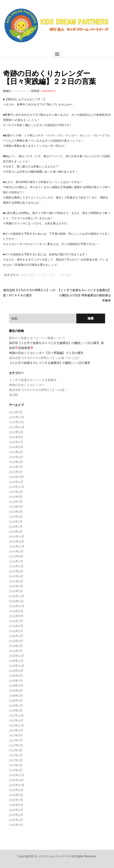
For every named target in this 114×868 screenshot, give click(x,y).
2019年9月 (16, 611)
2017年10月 (16, 725)
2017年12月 (16, 715)
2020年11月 (16, 541)
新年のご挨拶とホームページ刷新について (37, 338)
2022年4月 (16, 457)
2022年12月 (17, 417)
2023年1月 (16, 412)
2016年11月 (16, 780)
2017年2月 (16, 765)
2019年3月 (16, 641)
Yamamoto (48, 91)
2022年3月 (16, 462)
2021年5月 (16, 512)
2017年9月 (16, 730)
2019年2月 (16, 646)
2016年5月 (16, 810)
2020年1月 (16, 591)
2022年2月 (16, 467)
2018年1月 (16, 711)
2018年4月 (16, 696)
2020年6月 (16, 566)
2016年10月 (17, 785)
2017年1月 (16, 770)
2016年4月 (16, 815)
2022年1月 (16, 472)
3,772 (50, 363)
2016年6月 (16, 805)
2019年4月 (16, 636)
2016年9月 (16, 790)
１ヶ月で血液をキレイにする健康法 (33, 380)
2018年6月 (16, 686)
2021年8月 (16, 497)
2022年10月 (17, 427)
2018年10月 (17, 666)
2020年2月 (16, 586)
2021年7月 (16, 502)
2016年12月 (17, 775)
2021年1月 (16, 532)
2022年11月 (16, 422)
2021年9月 (16, 492)
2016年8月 (16, 795)
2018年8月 (16, 676)
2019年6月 (16, 626)
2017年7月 (16, 740)
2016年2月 (16, 825)
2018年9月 (16, 671)
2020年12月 (17, 537)
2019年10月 (17, 606)
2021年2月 (16, 527)
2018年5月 (16, 691)
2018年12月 (16, 656)
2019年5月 (16, 631)
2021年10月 (16, 487)
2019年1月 (16, 651)
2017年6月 (16, 745)
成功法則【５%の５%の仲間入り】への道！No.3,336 (44, 358)
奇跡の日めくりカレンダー (38, 275)
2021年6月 (16, 507)
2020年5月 (16, 571)
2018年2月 (16, 706)
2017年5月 (16, 750)
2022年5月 (16, 452)
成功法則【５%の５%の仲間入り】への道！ (38, 390)
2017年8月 (16, 735)
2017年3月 (16, 760)
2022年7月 (16, 442)
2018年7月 (16, 681)
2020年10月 (17, 546)
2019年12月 (17, 596)
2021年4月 (16, 517)
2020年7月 (16, 561)
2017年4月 (16, 755)
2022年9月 (16, 432)
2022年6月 (16, 447)
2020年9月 (16, 551)
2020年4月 (16, 576)
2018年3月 (16, 701)
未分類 (66, 275)
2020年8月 (16, 556)
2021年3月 (16, 522)
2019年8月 (16, 616)
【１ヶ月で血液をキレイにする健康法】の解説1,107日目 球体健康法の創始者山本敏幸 (84, 295)
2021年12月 (16, 477)
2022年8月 (16, 437)
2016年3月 (16, 820)
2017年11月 (16, 720)
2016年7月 (16, 800)
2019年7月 (16, 621)
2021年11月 (16, 482)
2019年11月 (16, 601)
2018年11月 (16, 661)
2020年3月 (16, 581)
